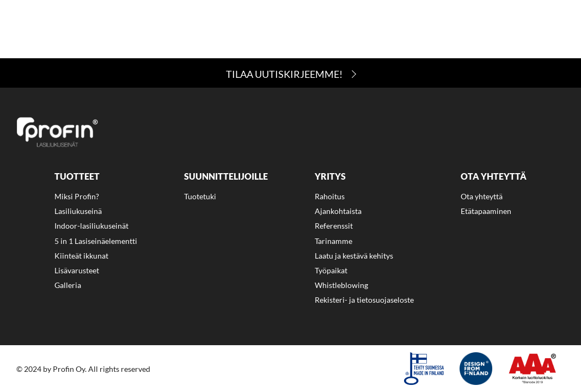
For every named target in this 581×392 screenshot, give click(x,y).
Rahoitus (359, 27)
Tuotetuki (200, 196)
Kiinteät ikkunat (81, 256)
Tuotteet (146, 27)
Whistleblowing (341, 285)
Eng (34, 51)
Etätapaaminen (486, 211)
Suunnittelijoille (228, 27)
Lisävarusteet (77, 270)
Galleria (68, 285)
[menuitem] (75, 29)
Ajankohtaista (519, 27)
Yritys (303, 27)
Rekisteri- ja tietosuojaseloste (364, 300)
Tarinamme (334, 241)
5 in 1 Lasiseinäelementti (96, 241)
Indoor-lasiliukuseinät (91, 226)
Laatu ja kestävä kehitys (354, 256)
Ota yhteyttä (432, 27)
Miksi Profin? (75, 27)
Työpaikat (331, 270)
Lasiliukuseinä (78, 211)
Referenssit (334, 226)
